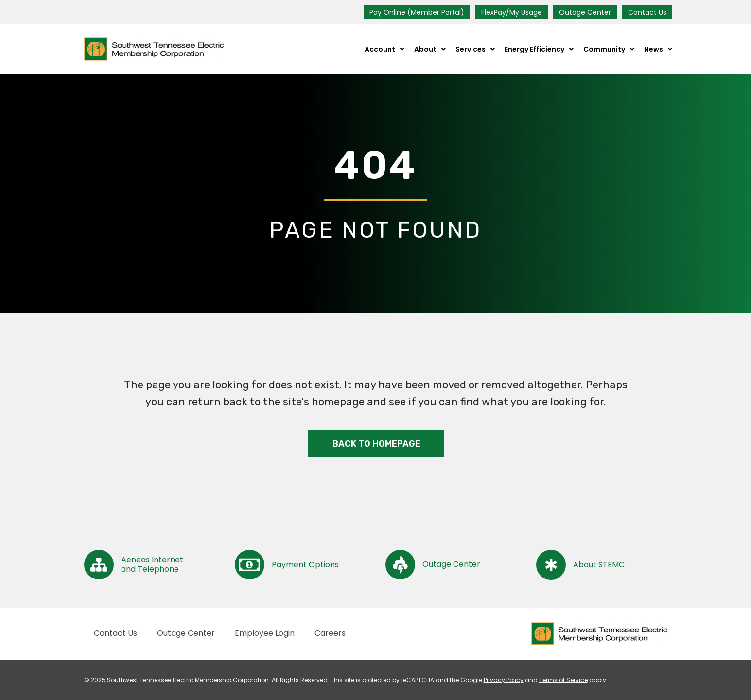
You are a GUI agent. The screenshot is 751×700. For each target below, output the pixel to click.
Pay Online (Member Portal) (417, 12)
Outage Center (585, 12)
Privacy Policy (504, 680)
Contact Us (647, 12)
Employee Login (265, 633)
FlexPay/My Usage (512, 12)
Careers (330, 633)
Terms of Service (563, 680)
